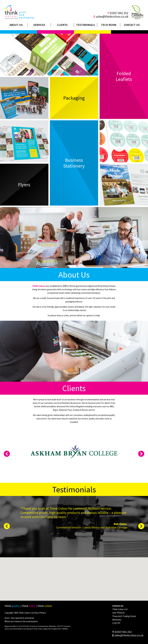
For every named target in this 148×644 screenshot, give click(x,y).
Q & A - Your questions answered (19, 618)
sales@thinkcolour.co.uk (112, 17)
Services (39, 25)
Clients (62, 25)
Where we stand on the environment (21, 621)
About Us (16, 25)
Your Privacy (40, 613)
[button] (74, 580)
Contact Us (132, 25)
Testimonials (85, 25)
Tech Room (109, 25)
